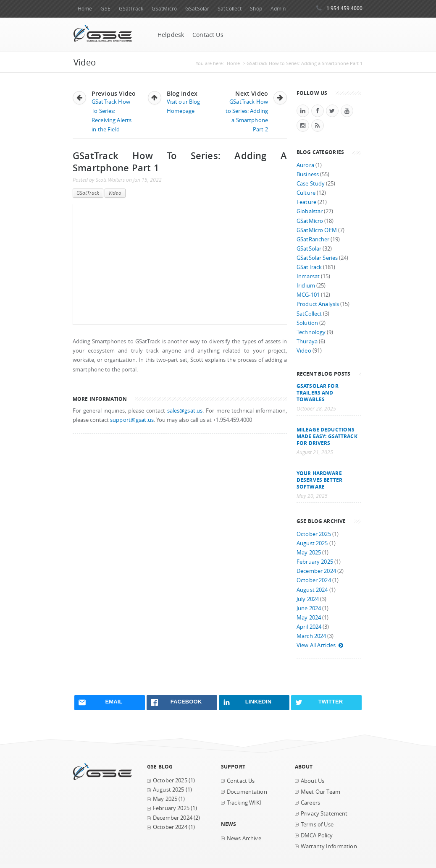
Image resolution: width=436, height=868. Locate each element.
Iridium (306, 286)
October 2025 (314, 534)
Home (85, 9)
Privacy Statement (324, 814)
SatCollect (230, 9)
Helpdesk (171, 35)
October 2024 (314, 580)
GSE (105, 9)
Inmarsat (308, 276)
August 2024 (312, 590)
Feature (306, 202)
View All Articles (320, 645)
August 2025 (312, 543)
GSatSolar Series (317, 258)
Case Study (311, 184)
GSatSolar (197, 9)
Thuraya (307, 341)
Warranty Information (329, 846)
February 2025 (315, 562)
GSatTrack (131, 9)
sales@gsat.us (185, 411)
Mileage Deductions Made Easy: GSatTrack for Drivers (327, 436)
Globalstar (310, 211)
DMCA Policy (317, 835)
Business (308, 174)
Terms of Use (317, 825)
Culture (306, 193)
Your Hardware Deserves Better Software (319, 480)
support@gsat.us (132, 420)
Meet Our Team (320, 792)
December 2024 (316, 571)
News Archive (244, 838)
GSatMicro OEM (317, 230)
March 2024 (311, 636)
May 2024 (309, 618)
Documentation (247, 792)
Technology (311, 332)
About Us (313, 781)
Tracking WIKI (244, 803)
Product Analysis (318, 304)
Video (115, 193)
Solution (307, 323)
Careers (310, 803)
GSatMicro (164, 9)
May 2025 (309, 553)
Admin (278, 9)
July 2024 (308, 599)
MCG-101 (308, 295)
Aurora (305, 165)
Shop (256, 9)
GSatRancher (313, 239)
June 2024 (309, 608)
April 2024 (309, 627)
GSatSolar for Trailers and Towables (318, 392)
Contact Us (208, 35)
